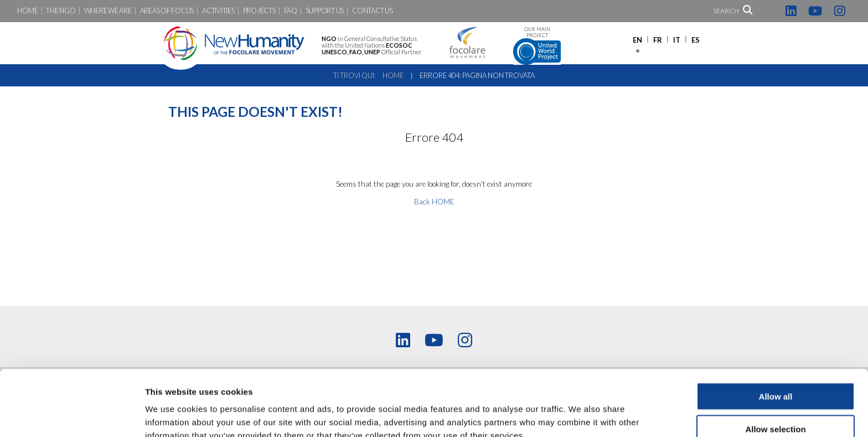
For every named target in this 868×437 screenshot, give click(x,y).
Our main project (537, 46)
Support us (325, 11)
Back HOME (434, 202)
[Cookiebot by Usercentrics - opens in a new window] (72, 415)
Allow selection (775, 372)
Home (27, 11)
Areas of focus (167, 11)
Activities (218, 11)
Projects (259, 11)
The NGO (61, 11)
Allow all (776, 340)
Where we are (108, 11)
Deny (776, 405)
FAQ (291, 11)
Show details (581, 415)
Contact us (372, 11)
